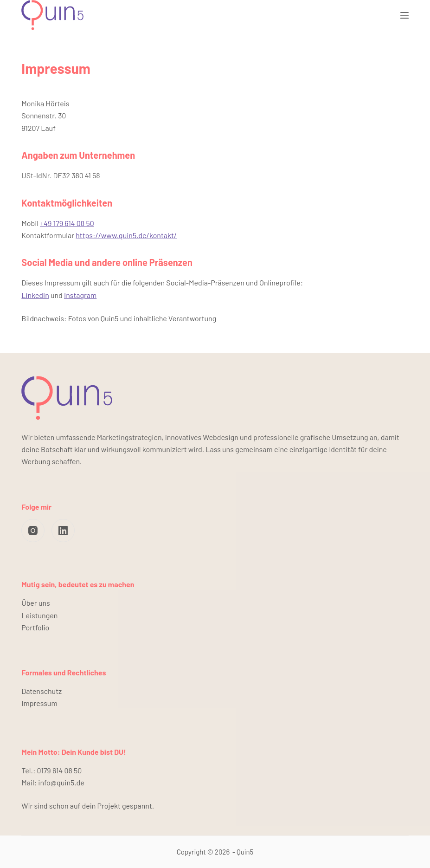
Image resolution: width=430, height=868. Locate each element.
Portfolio (35, 627)
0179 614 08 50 (60, 770)
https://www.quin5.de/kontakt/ (126, 235)
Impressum (39, 703)
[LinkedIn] (63, 531)
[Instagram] (33, 531)
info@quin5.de (61, 782)
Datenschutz (42, 691)
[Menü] (404, 15)
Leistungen (39, 615)
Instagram (80, 295)
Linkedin (35, 295)
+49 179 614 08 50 (67, 223)
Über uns (35, 603)
